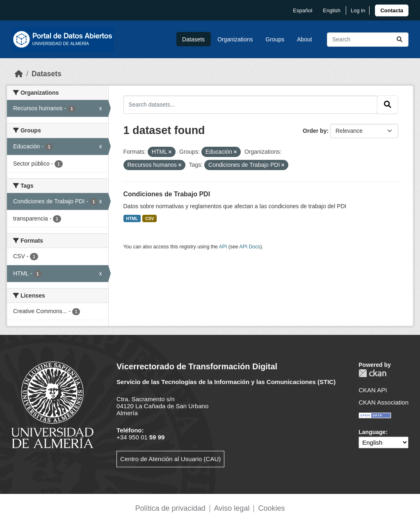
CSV (150, 218)
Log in (358, 10)
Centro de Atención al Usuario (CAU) (170, 459)
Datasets (193, 39)
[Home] (19, 74)
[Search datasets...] (368, 40)
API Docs (250, 247)
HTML (132, 218)
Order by (315, 131)
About (305, 39)
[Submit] (399, 40)
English (332, 10)
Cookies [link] (271, 508)
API (223, 247)
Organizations (235, 39)
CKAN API (373, 390)
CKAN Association (383, 402)
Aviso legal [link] (232, 508)
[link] (392, 10)
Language (372, 432)
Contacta (392, 10)
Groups (275, 39)
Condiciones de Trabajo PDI (167, 194)
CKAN (372, 373)
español (302, 10)
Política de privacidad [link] (170, 508)
